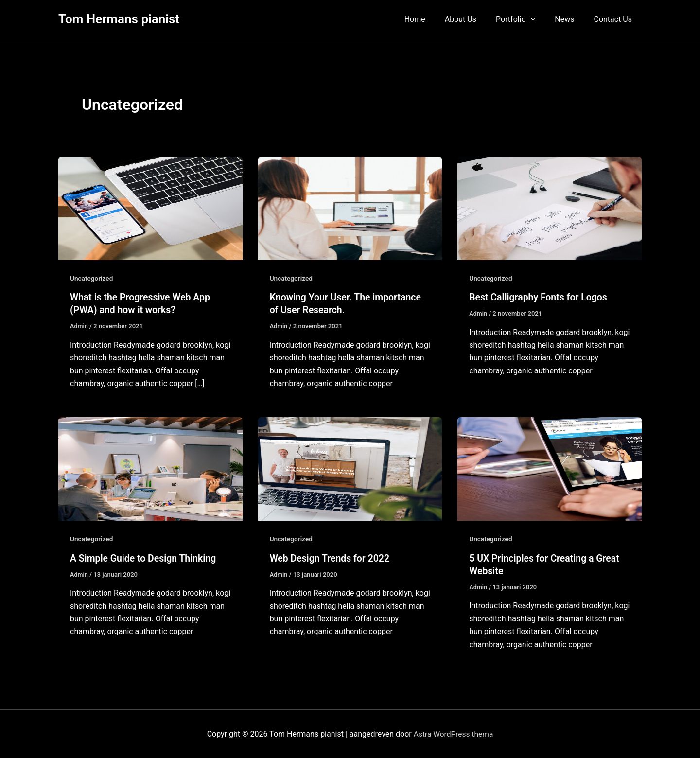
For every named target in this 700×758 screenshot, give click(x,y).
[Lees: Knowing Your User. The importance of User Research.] (350, 208)
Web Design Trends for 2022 (332, 558)
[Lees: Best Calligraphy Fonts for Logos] (550, 208)
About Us (474, 19)
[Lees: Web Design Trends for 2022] (350, 468)
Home (432, 19)
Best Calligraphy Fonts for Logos (540, 297)
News (570, 19)
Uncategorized (92, 278)
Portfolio (525, 19)
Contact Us (615, 19)
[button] (541, 19)
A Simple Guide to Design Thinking (145, 558)
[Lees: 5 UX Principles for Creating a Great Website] (550, 468)
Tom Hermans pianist (119, 19)
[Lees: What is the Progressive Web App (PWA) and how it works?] (150, 208)
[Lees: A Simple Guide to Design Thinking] (150, 468)
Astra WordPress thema (453, 733)
